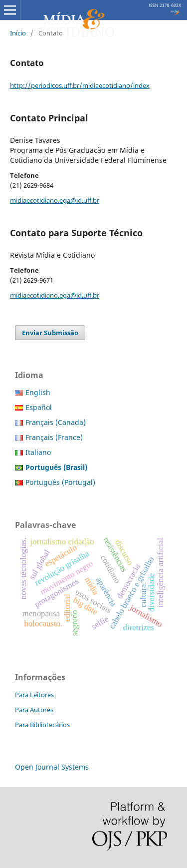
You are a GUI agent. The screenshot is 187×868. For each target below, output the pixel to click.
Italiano (38, 452)
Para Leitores (34, 695)
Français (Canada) (56, 422)
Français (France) (54, 437)
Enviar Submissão (50, 333)
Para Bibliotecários (42, 725)
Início (18, 33)
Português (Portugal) (60, 482)
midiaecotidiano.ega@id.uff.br (55, 200)
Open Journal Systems (52, 767)
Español (39, 407)
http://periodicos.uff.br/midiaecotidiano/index (80, 85)
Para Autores (34, 710)
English (38, 392)
